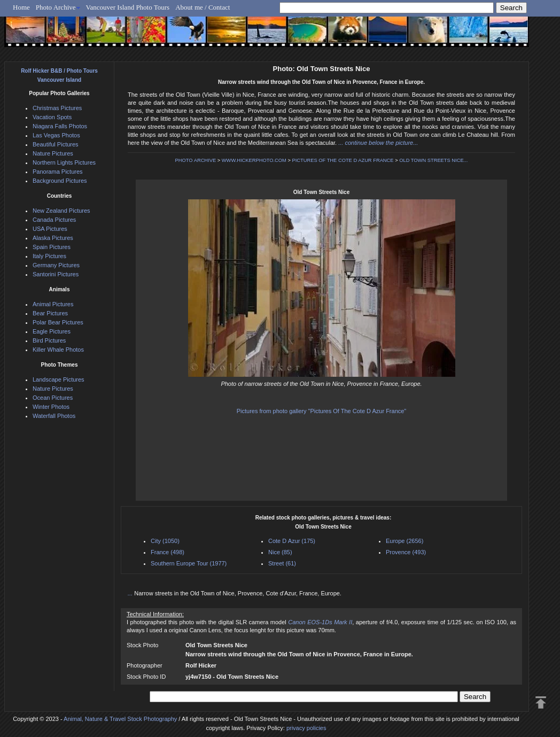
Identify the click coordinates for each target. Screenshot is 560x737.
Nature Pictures (53, 153)
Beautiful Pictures (56, 144)
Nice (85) (280, 552)
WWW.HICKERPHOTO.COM (254, 160)
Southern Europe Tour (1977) (189, 563)
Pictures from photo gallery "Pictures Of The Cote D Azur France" (322, 411)
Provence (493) (406, 552)
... (131, 593)
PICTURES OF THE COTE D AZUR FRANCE (343, 160)
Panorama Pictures (58, 172)
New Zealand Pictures (61, 211)
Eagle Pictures (52, 331)
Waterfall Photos (54, 416)
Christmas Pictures (57, 108)
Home (21, 7)
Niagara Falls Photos (60, 126)
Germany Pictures (56, 265)
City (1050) (165, 541)
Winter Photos (51, 407)
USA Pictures (50, 229)
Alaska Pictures (53, 238)
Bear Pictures (50, 313)
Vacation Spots (52, 117)
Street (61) (282, 563)
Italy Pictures (49, 256)
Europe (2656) (405, 541)
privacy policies (306, 728)
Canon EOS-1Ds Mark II (320, 622)
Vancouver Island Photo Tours (128, 7)
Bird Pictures (49, 340)
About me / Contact (203, 7)
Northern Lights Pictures (64, 162)
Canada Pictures (54, 220)
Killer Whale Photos (58, 350)
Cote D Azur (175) (292, 541)
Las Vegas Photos (56, 135)
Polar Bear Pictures (58, 322)
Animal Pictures (53, 304)
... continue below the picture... (378, 143)
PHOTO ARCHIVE (196, 160)
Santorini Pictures (56, 274)
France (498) (168, 552)
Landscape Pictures (59, 379)
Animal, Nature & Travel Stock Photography (120, 719)
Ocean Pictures (53, 398)
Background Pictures (60, 181)
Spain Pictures (52, 247)
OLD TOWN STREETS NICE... (433, 160)
